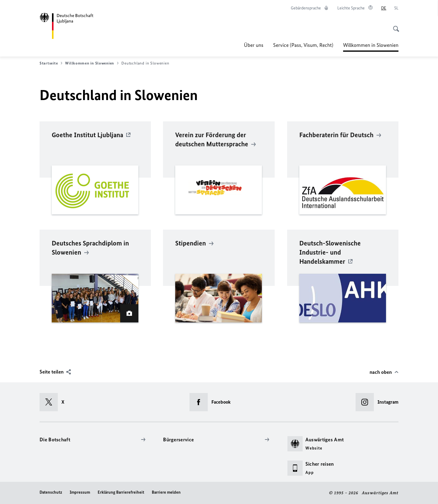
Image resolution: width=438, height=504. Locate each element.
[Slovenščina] (396, 8)
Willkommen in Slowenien (371, 45)
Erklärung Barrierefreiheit (121, 492)
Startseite (51, 63)
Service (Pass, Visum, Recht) (303, 45)
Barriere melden (166, 492)
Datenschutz (51, 492)
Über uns (254, 45)
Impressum (80, 492)
